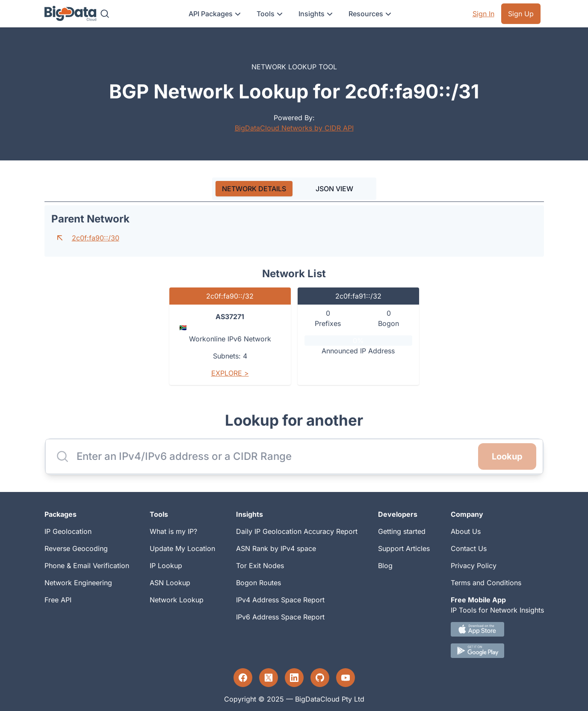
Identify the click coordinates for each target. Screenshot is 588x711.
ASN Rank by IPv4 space (276, 548)
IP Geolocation (68, 531)
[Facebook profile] (243, 678)
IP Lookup (166, 566)
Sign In (483, 14)
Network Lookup (177, 600)
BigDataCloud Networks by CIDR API (294, 128)
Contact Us (469, 548)
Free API (58, 600)
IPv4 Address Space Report (280, 600)
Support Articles (404, 548)
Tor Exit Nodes (260, 566)
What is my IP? (173, 531)
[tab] (254, 189)
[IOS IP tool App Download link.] (497, 629)
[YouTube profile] (346, 678)
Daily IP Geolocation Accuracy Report (297, 531)
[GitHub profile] (320, 678)
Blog (385, 566)
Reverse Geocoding (76, 548)
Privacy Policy (474, 566)
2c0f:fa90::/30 (96, 238)
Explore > (230, 373)
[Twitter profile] (269, 678)
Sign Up (521, 14)
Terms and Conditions (486, 583)
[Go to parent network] (60, 238)
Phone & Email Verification (87, 566)
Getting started (402, 531)
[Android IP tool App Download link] (497, 651)
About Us (466, 531)
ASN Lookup (170, 583)
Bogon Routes (259, 583)
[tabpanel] (294, 299)
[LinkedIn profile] (294, 678)
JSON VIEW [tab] (334, 189)
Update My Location (182, 548)
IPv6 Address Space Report (280, 617)
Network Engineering (78, 583)
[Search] (105, 14)
